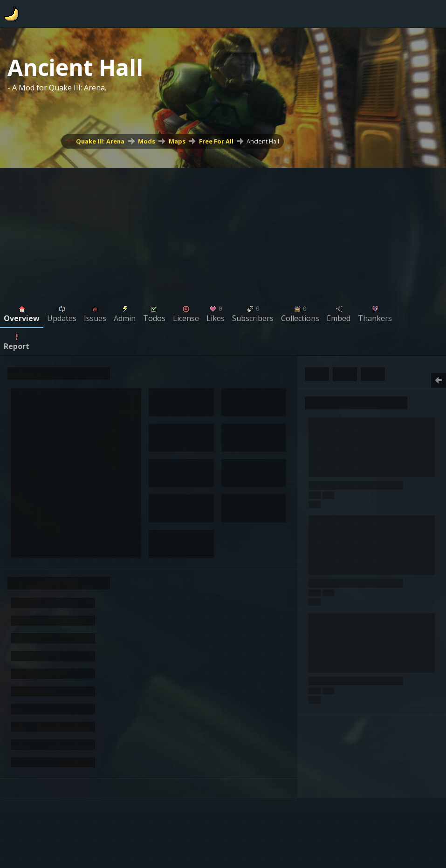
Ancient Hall (263, 141)
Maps (177, 141)
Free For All (216, 141)
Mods (147, 141)
